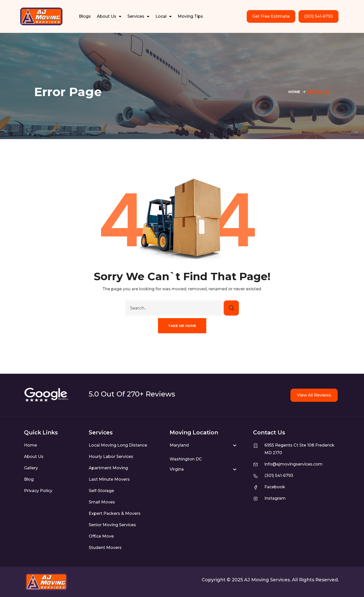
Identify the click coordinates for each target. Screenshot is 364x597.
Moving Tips (190, 16)
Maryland (179, 445)
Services (138, 16)
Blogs (85, 16)
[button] (182, 326)
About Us (109, 16)
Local (164, 16)
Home (294, 92)
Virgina (177, 469)
